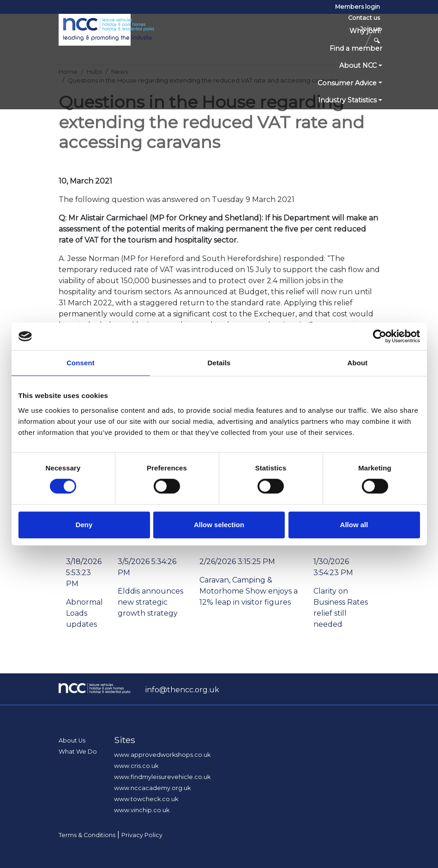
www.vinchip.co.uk (142, 810)
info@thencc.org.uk (182, 690)
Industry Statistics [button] (347, 100)
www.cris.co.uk (136, 766)
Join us (370, 29)
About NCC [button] (358, 65)
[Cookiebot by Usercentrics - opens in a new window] (380, 336)
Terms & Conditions (87, 835)
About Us (72, 740)
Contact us (364, 18)
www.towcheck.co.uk (146, 799)
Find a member (356, 48)
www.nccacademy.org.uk (152, 788)
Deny (84, 525)
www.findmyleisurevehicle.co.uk (162, 777)
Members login (357, 7)
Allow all (354, 525)
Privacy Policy (142, 835)
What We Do (78, 752)
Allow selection (219, 525)
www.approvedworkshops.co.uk (162, 755)
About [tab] (358, 363)
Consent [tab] (81, 363)
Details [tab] (219, 363)
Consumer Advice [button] (347, 83)
